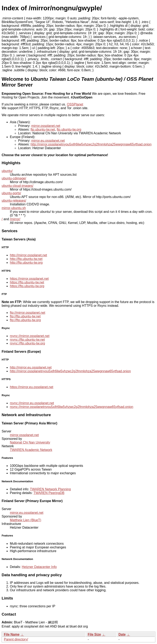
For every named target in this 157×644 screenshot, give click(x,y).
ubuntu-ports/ (11, 193)
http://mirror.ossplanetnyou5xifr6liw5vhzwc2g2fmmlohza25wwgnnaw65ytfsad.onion (91, 144)
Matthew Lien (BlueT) (26, 520)
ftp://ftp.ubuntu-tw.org (25, 320)
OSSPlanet (75, 104)
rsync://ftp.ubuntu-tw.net (27, 340)
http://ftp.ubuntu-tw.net (26, 259)
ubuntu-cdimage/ (14, 178)
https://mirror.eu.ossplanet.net (32, 387)
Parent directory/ (16, 639)
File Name (12, 634)
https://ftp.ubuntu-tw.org (27, 286)
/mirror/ (15, 219)
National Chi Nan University (30, 442)
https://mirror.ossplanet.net (29, 279)
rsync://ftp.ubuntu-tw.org (27, 343)
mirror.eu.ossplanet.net (48, 141)
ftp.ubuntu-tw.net (43, 129)
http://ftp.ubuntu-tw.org (26, 263)
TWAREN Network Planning (51, 489)
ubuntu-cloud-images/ (17, 186)
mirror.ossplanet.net (46, 126)
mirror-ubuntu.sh (14, 208)
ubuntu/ (7, 171)
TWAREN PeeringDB (49, 493)
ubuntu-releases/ (14, 201)
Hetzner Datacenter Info (39, 567)
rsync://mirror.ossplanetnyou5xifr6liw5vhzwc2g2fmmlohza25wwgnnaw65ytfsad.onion (72, 407)
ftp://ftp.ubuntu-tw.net (25, 316)
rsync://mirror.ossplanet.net (30, 336)
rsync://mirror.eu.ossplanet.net (32, 403)
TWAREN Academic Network (31, 450)
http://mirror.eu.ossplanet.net (31, 367)
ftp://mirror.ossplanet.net (28, 313)
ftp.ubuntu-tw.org (69, 129)
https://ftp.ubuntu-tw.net (27, 282)
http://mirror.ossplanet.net (28, 255)
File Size (94, 634)
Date (122, 634)
